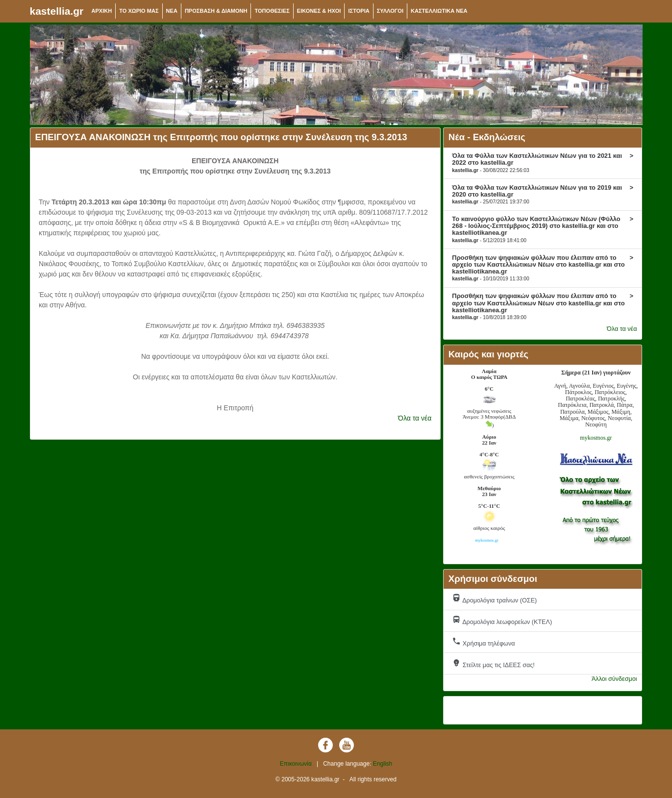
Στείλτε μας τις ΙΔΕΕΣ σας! (493, 663)
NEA (172, 11)
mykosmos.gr (596, 438)
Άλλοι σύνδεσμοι (614, 679)
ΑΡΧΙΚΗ (101, 11)
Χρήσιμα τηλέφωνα (483, 642)
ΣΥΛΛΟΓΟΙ (390, 11)
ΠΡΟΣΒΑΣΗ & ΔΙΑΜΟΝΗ (216, 11)
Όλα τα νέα (415, 418)
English (383, 764)
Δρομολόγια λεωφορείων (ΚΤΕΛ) (502, 620)
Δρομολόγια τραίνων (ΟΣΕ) (494, 599)
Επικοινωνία (296, 764)
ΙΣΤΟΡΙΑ (359, 11)
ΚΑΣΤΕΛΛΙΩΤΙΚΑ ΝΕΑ (439, 11)
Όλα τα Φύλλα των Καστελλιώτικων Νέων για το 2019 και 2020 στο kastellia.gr (543, 194)
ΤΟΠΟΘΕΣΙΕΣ (272, 11)
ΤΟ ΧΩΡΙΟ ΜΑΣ (139, 11)
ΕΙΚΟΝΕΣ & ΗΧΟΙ (319, 11)
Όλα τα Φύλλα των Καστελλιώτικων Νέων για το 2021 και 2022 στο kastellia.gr (543, 162)
